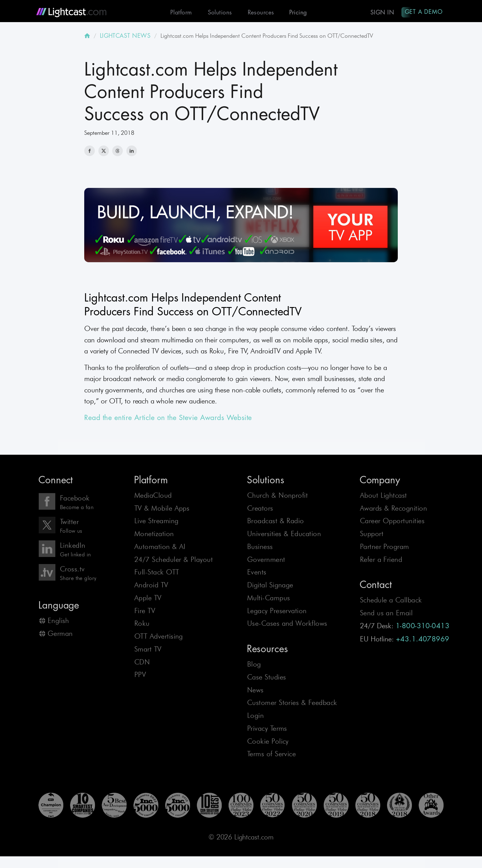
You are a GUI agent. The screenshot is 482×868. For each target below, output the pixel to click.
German (60, 635)
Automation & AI (160, 548)
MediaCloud (153, 497)
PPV (140, 676)
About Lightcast (383, 497)
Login (255, 717)
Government (266, 561)
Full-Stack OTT (157, 574)
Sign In (381, 12)
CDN (142, 664)
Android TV (151, 587)
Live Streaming (156, 523)
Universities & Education (284, 535)
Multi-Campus (269, 600)
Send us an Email (386, 615)
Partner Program (385, 548)
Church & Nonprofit (277, 497)
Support (372, 535)
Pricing (295, 12)
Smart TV (148, 651)
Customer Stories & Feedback (292, 704)
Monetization (154, 535)
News (255, 691)
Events (257, 574)
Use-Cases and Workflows (287, 625)
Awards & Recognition (393, 510)
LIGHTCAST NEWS (125, 37)
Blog (254, 666)
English (58, 622)
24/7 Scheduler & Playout (174, 561)
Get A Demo (423, 12)
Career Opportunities (392, 523)
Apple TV (148, 600)
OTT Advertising (159, 638)
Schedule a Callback (391, 602)
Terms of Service (272, 756)
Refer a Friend (381, 561)
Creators (260, 510)
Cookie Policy (268, 743)
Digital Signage (270, 587)
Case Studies (267, 679)
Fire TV (145, 612)
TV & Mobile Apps (162, 510)
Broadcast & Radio (276, 523)
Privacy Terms (267, 730)
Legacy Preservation (277, 612)
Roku (142, 625)
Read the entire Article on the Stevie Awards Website (168, 419)
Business (260, 548)
